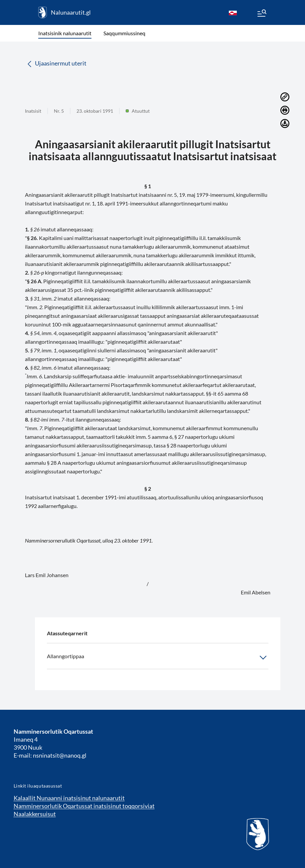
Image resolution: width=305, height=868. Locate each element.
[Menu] (261, 14)
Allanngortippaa (158, 658)
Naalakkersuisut (35, 814)
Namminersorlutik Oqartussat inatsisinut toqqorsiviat (84, 806)
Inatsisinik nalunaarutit (65, 33)
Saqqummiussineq (124, 33)
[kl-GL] (233, 13)
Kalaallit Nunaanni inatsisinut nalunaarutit (69, 798)
